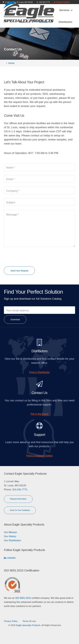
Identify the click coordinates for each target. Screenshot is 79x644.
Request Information (18, 499)
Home (11, 63)
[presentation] (26, 257)
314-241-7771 (19, 490)
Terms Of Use (29, 621)
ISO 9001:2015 (23, 598)
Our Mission (10, 532)
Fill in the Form (39, 414)
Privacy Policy (11, 621)
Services (66, 10)
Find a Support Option (40, 456)
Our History (10, 536)
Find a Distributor (40, 372)
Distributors (65, 22)
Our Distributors (12, 540)
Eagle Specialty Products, (29, 625)
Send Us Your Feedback (20, 510)
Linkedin (11, 558)
